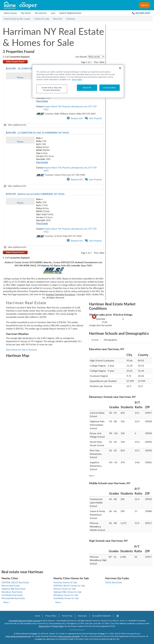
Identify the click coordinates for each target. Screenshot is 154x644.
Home (37, 616)
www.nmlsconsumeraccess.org (18, 636)
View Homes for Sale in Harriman (22, 350)
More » (92, 476)
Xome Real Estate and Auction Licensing (25, 621)
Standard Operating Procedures (60, 294)
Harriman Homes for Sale (65, 582)
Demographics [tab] (110, 340)
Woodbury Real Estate (12, 592)
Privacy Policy (51, 616)
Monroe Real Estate (11, 586)
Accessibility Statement (102, 616)
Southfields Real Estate (12, 595)
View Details (42, 101)
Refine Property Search (15, 62)
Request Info (75, 118)
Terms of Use (67, 616)
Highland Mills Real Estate (13, 589)
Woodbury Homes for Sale (66, 595)
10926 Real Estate (114, 582)
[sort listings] (96, 57)
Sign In (144, 5)
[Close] (120, 68)
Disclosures (82, 616)
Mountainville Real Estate (13, 598)
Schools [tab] (95, 340)
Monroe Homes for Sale (65, 589)
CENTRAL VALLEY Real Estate (15, 582)
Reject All (87, 88)
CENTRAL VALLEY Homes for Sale (69, 586)
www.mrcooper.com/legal (69, 636)
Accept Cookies (110, 88)
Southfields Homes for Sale (66, 598)
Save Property (93, 118)
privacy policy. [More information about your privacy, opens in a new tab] (77, 79)
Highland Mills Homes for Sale (67, 592)
